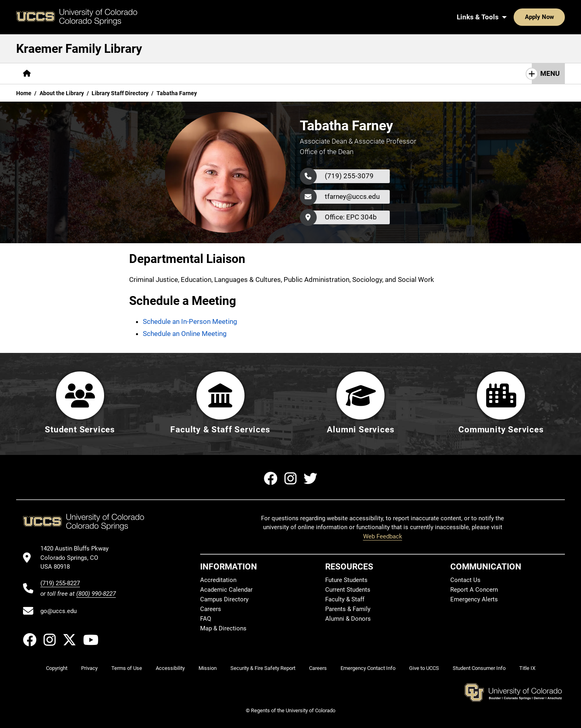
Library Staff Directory (120, 93)
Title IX (527, 668)
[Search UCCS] (556, 17)
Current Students (348, 590)
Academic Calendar (226, 590)
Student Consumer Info (479, 668)
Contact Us (465, 580)
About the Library (62, 93)
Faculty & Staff (345, 599)
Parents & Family (348, 609)
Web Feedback (383, 536)
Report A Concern (474, 590)
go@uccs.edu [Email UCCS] (59, 611)
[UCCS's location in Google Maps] (78, 558)
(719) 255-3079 (349, 176)
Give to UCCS (424, 668)
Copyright (57, 668)
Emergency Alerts (474, 599)
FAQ (206, 619)
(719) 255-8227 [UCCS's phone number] (60, 583)
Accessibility (170, 668)
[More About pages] (179, 74)
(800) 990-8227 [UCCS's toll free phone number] (96, 594)
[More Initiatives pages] (230, 74)
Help (143, 73)
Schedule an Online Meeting (185, 334)
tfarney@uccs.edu (352, 196)
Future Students (346, 580)
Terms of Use (127, 668)
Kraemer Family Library (79, 49)
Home (24, 93)
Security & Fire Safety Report (263, 668)
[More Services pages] (103, 74)
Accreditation (218, 580)
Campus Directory (224, 599)
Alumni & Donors (348, 619)
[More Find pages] (57, 74)
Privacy (89, 668)
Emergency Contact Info (368, 668)
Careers (211, 609)
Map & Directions (223, 628)
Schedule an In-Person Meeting (190, 321)
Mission (208, 668)
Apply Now (514, 17)
